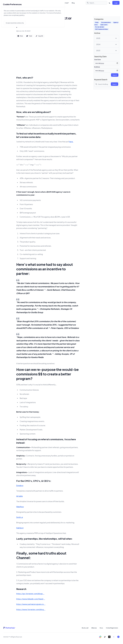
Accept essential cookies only (15, 23)
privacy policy (19, 15)
